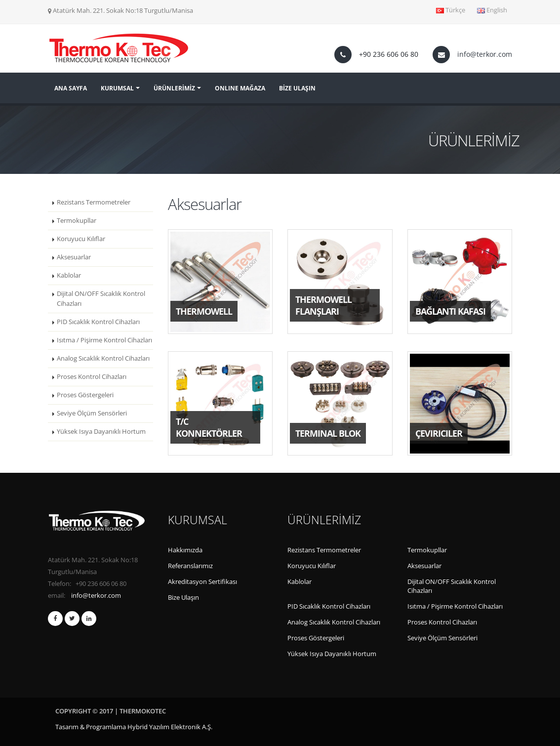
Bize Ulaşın (183, 598)
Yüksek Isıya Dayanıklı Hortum (101, 432)
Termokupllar (77, 221)
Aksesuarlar (74, 257)
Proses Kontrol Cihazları (92, 377)
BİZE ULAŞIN (297, 88)
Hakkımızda (185, 550)
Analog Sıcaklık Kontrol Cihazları (103, 358)
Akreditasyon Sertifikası (202, 582)
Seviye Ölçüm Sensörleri (92, 413)
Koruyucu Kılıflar (81, 239)
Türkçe (451, 10)
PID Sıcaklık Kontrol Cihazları (98, 322)
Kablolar (69, 275)
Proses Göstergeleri (85, 395)
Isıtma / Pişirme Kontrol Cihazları (104, 340)
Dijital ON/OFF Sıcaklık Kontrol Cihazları (101, 299)
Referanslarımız (190, 566)
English (492, 10)
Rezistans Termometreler (94, 202)
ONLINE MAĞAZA (240, 88)
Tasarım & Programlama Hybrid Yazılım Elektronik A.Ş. (134, 727)
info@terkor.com (485, 54)
